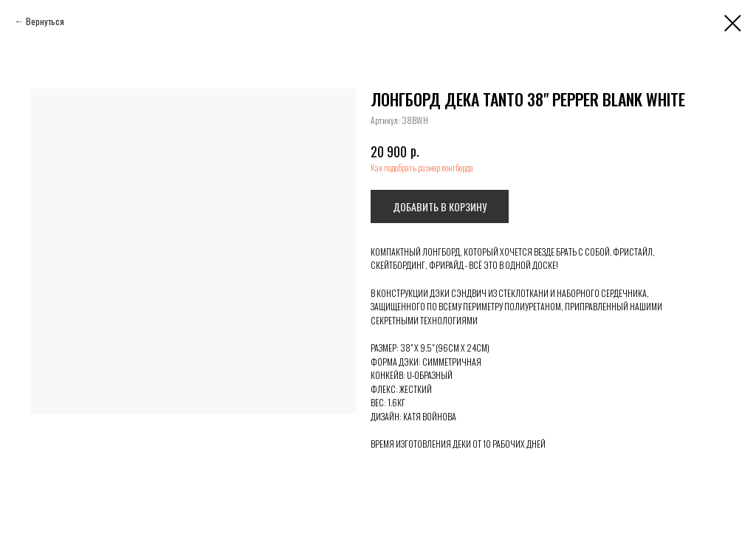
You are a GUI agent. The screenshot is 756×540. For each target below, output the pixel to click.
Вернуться (45, 21)
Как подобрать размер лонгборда (422, 167)
